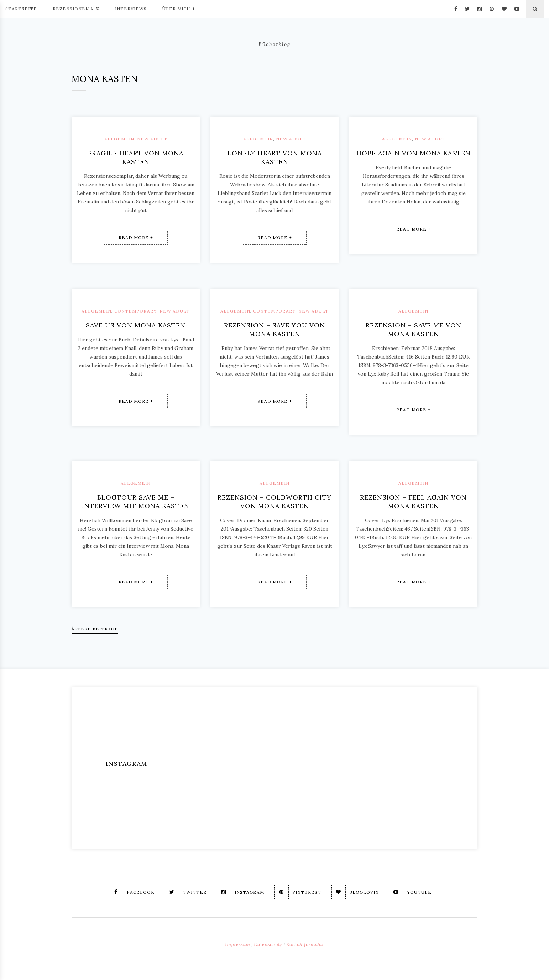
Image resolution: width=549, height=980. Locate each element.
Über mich (179, 8)
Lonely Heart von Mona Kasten (275, 157)
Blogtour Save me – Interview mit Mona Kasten (136, 502)
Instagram (240, 892)
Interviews (131, 9)
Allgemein (119, 139)
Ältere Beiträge (95, 629)
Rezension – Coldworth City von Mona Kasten (274, 502)
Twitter (186, 892)
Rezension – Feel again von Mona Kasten (413, 502)
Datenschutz (268, 944)
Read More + (136, 238)
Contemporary (135, 311)
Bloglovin (355, 892)
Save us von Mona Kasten (136, 325)
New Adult (152, 139)
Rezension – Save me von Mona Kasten (414, 329)
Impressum (237, 944)
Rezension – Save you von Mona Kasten (274, 329)
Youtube (410, 892)
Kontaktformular (305, 944)
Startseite (21, 9)
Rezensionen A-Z (76, 9)
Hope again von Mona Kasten (414, 153)
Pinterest (298, 892)
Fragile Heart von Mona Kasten (136, 157)
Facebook (132, 892)
